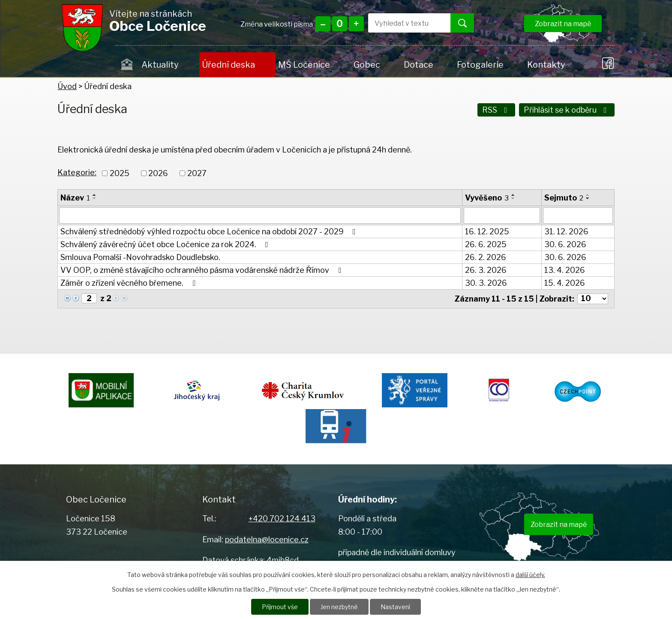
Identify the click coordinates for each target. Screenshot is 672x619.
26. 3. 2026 (486, 270)
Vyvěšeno (487, 198)
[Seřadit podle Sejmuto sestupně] (588, 198)
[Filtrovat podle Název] (260, 215)
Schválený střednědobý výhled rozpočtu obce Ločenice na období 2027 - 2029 (210, 232)
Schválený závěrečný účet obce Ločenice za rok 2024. (166, 244)
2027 (197, 173)
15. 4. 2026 (565, 283)
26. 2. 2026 (486, 257)
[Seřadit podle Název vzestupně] (95, 195)
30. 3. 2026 (486, 283)
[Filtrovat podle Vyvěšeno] (502, 215)
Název (75, 198)
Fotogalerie (480, 65)
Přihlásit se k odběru (567, 110)
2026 (158, 173)
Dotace (418, 65)
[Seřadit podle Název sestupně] (95, 198)
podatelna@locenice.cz (267, 540)
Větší (356, 24)
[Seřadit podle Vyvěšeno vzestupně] (513, 195)
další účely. (530, 575)
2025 (120, 173)
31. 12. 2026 (566, 232)
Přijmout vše (280, 607)
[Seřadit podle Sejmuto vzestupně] (588, 195)
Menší (323, 24)
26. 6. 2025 (486, 244)
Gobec (367, 65)
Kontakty (546, 65)
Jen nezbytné (339, 607)
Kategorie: (77, 172)
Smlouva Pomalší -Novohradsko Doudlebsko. (140, 257)
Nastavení (395, 607)
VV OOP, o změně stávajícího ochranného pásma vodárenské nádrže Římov (202, 270)
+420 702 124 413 (282, 519)
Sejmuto (564, 198)
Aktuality (160, 65)
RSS (496, 110)
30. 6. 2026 (565, 244)
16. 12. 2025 (487, 232)
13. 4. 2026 (565, 270)
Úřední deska (228, 65)
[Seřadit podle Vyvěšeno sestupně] (513, 198)
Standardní (340, 24)
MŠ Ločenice (304, 65)
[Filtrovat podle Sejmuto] (578, 215)
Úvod (127, 65)
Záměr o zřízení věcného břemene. (130, 283)
